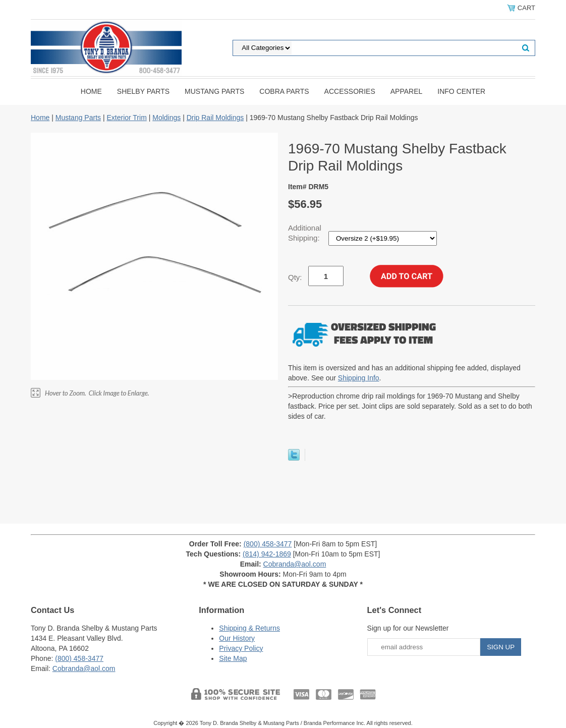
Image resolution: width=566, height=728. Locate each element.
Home (91, 91)
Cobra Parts (284, 91)
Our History (237, 638)
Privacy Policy (241, 648)
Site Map (233, 658)
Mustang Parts (214, 91)
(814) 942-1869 (267, 554)
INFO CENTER (461, 91)
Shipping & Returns (249, 628)
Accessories (350, 91)
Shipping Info (359, 378)
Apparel (407, 91)
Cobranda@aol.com (295, 564)
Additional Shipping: (305, 233)
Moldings (166, 118)
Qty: (295, 277)
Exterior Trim (126, 118)
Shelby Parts (143, 91)
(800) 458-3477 (268, 544)
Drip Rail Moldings (215, 118)
